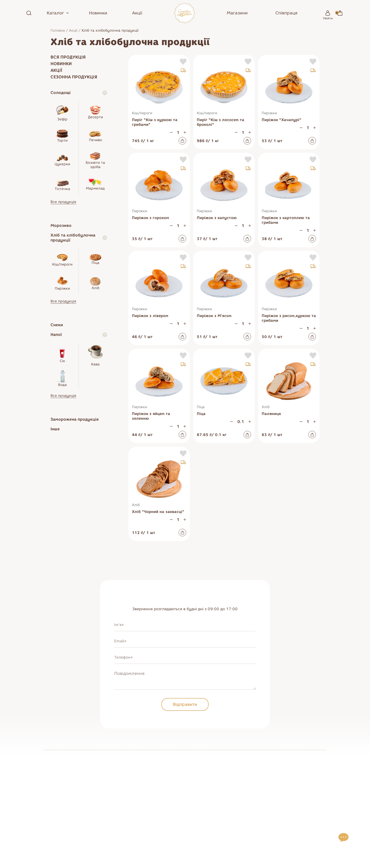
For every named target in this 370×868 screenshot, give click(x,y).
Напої (56, 334)
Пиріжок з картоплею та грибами (286, 220)
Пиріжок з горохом (150, 218)
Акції (137, 13)
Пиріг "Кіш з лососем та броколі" (221, 122)
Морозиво (61, 225)
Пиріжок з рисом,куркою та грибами (289, 318)
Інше (55, 429)
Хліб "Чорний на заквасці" (158, 512)
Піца (201, 414)
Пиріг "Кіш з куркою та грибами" (155, 122)
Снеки (57, 325)
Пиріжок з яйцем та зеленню (151, 416)
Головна (58, 30)
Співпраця (286, 13)
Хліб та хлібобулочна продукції (73, 238)
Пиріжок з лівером (150, 316)
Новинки (98, 13)
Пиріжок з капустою (217, 218)
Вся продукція (68, 57)
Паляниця (271, 414)
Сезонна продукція (74, 77)
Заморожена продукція (75, 419)
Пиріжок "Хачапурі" (282, 120)
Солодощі (61, 93)
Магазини (237, 13)
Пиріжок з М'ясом (214, 316)
